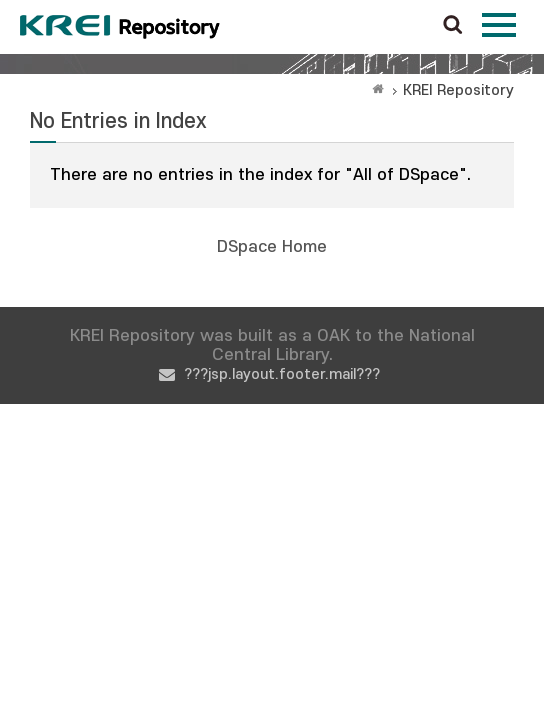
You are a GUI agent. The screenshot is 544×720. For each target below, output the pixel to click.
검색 (453, 26)
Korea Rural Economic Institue (120, 27)
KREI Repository (458, 90)
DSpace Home (272, 247)
